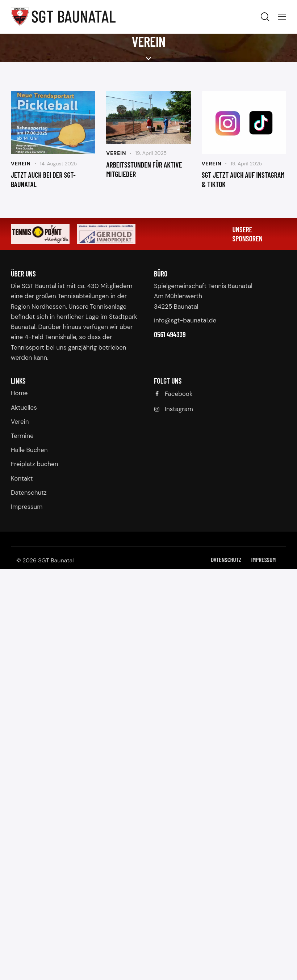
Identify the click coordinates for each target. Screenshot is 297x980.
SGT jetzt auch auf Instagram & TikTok (243, 179)
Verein (21, 164)
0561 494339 (170, 334)
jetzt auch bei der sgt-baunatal (43, 179)
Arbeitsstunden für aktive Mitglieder (144, 169)
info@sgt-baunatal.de (185, 320)
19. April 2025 (151, 153)
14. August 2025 (58, 164)
